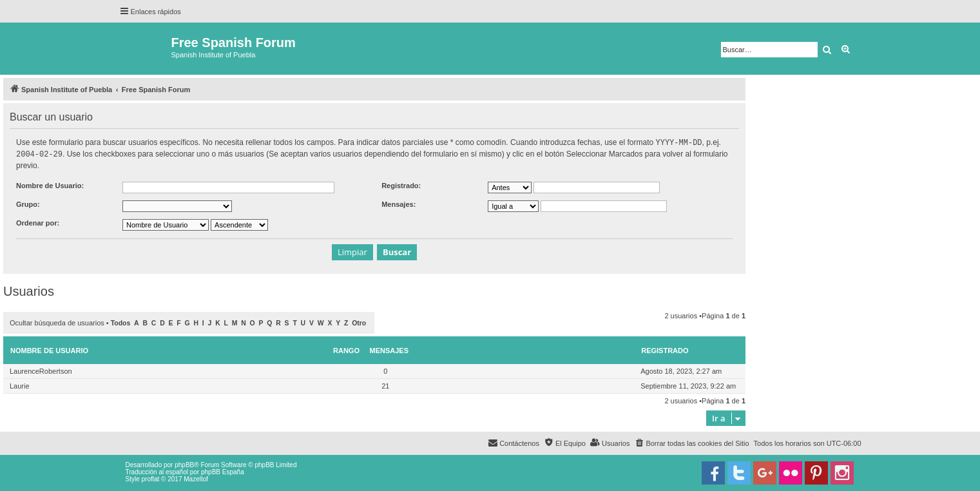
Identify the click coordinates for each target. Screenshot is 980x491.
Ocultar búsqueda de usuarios (57, 322)
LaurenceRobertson (41, 370)
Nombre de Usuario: (50, 184)
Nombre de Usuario (49, 349)
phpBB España (223, 471)
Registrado (665, 349)
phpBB (184, 464)
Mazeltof (196, 478)
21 (385, 385)
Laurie (20, 385)
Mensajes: (399, 203)
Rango (346, 349)
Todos (121, 322)
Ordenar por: (38, 222)
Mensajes (389, 349)
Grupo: (28, 203)
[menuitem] (691, 442)
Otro (359, 322)
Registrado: (401, 184)
